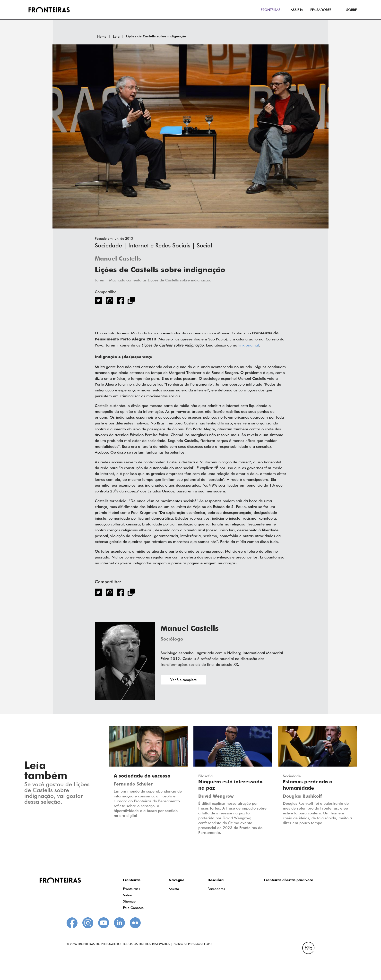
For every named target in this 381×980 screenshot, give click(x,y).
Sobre (127, 895)
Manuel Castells (118, 259)
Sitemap (129, 901)
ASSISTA (297, 10)
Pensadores (216, 889)
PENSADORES (321, 10)
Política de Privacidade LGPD (193, 944)
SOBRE (351, 10)
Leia (116, 36)
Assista (174, 889)
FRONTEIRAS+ (272, 10)
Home (102, 36)
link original (249, 345)
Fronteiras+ (132, 889)
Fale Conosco (133, 908)
